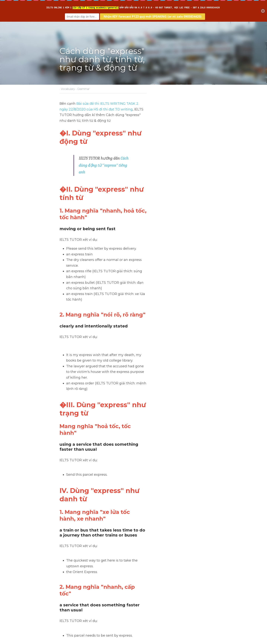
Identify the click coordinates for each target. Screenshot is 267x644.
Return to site (70, 602)
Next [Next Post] (140, 580)
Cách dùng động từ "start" (88, 585)
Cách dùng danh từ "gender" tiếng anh (167, 587)
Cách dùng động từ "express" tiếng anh (153, 144)
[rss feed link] (205, 602)
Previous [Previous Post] (67, 580)
